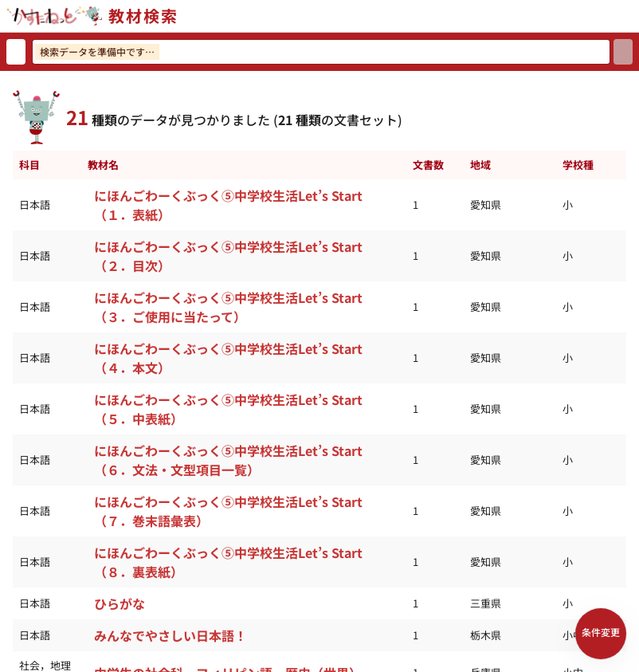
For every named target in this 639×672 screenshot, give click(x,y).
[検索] (623, 52)
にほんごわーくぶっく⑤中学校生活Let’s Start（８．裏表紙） (228, 562)
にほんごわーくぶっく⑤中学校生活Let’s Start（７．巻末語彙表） (228, 511)
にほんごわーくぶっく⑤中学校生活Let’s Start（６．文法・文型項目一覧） (228, 460)
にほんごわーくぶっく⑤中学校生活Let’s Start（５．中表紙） (228, 409)
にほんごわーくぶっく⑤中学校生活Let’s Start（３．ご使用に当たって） (228, 307)
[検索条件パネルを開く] (601, 634)
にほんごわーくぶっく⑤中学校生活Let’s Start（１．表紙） (228, 205)
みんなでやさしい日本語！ (171, 635)
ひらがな (120, 603)
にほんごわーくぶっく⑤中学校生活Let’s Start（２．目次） (228, 256)
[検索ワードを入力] (321, 52)
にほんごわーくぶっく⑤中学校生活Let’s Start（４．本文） (228, 358)
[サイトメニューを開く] (633, 16)
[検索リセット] (16, 52)
